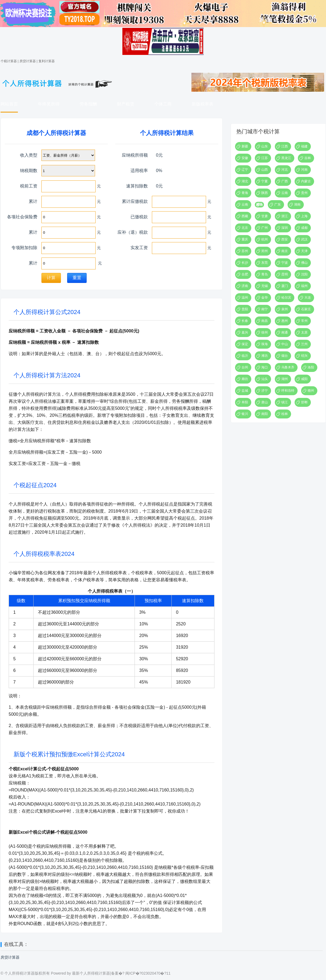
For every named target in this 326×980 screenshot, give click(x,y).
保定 (245, 344)
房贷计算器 (28, 61)
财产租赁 (126, 104)
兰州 (304, 344)
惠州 (285, 321)
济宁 (265, 391)
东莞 (265, 263)
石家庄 (306, 309)
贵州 (304, 193)
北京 (245, 228)
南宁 (265, 309)
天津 (304, 251)
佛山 (304, 263)
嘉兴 (245, 332)
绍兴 (304, 356)
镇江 (285, 402)
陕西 (265, 193)
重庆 (245, 239)
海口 (265, 367)
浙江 (285, 216)
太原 (304, 332)
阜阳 (245, 402)
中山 (285, 344)
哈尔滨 (286, 298)
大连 (308, 298)
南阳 (265, 414)
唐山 (265, 402)
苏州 (245, 251)
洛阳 (311, 367)
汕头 (265, 379)
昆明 (285, 274)
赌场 (259, 204)
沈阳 (304, 274)
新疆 (245, 146)
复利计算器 (47, 61)
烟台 (285, 356)
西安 (285, 239)
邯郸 (304, 402)
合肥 (245, 274)
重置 (77, 278)
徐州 (265, 332)
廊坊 (245, 379)
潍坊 (265, 356)
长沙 (245, 263)
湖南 (297, 204)
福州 (304, 286)
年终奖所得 (49, 104)
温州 (245, 298)
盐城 (245, 391)
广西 (285, 181)
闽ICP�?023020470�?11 (148, 973)
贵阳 (245, 309)
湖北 (245, 181)
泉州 (285, 309)
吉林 (308, 158)
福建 (304, 146)
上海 (304, 216)
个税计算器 (9, 61)
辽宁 (245, 170)
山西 (265, 170)
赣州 (311, 391)
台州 (245, 367)
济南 (245, 286)
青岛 (265, 274)
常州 (304, 321)
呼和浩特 (288, 391)
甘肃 (265, 216)
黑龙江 (286, 158)
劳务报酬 (88, 104)
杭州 (265, 239)
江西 (285, 146)
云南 (285, 193)
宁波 (285, 263)
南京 (285, 251)
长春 (245, 321)
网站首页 (9, 104)
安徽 (245, 158)
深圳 (285, 228)
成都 (304, 228)
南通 (285, 332)
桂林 (285, 414)
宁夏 (265, 181)
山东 (265, 146)
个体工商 (163, 104)
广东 (278, 204)
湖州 (285, 379)
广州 (265, 228)
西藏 (245, 216)
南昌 (265, 321)
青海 (245, 193)
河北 (285, 170)
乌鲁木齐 (288, 367)
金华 (265, 298)
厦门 (285, 286)
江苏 (265, 158)
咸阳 (304, 379)
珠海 (265, 344)
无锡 (265, 286)
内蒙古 (306, 181)
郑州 (265, 251)
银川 (245, 414)
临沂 (245, 356)
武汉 (304, 239)
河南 (304, 170)
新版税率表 (203, 104)
